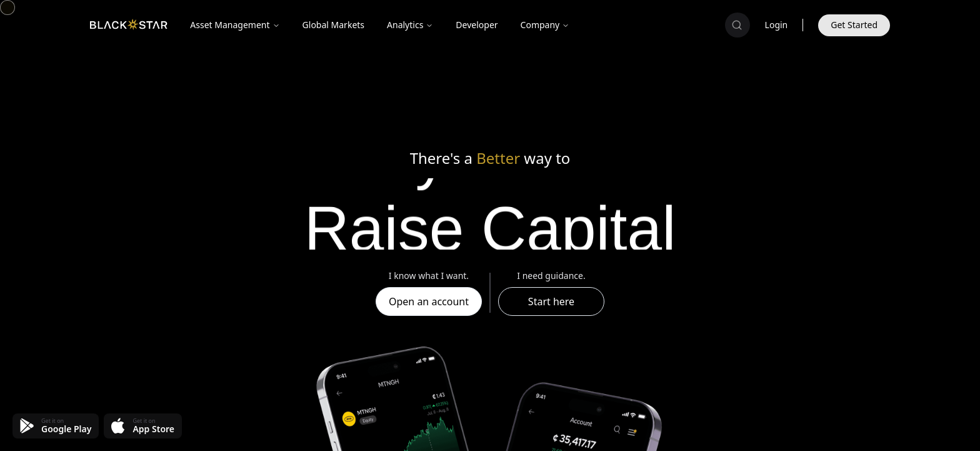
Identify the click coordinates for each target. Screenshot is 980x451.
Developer (477, 25)
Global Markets (333, 25)
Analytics (410, 25)
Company (545, 25)
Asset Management (235, 25)
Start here (551, 302)
